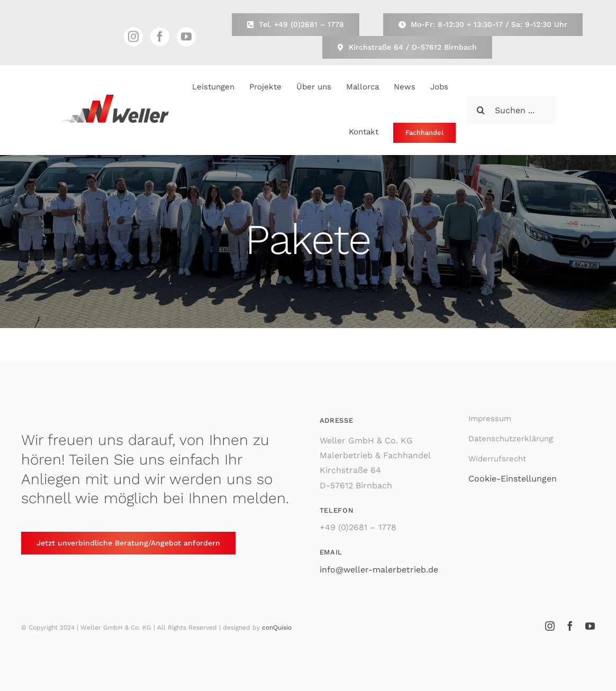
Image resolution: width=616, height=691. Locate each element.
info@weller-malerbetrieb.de (379, 570)
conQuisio (277, 628)
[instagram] (133, 39)
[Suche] (481, 110)
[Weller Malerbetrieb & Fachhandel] (115, 99)
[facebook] (160, 39)
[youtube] (186, 39)
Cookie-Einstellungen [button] (513, 479)
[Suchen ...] (511, 110)
